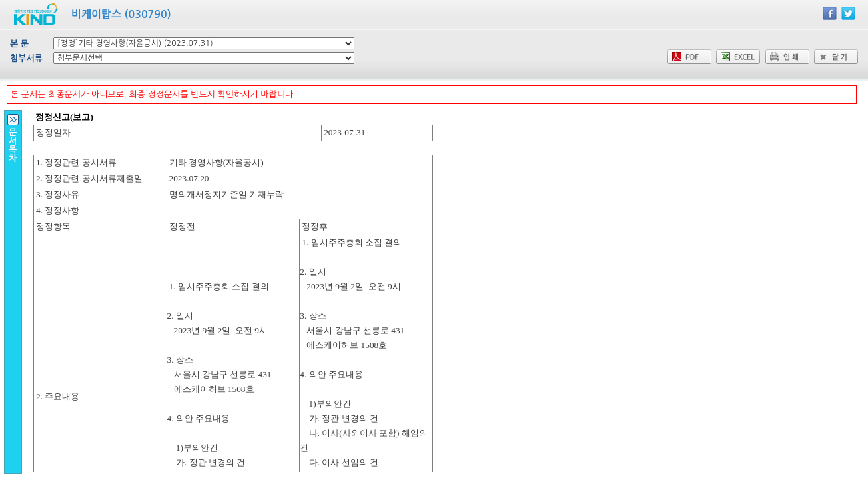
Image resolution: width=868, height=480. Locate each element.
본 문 (19, 44)
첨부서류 (26, 58)
